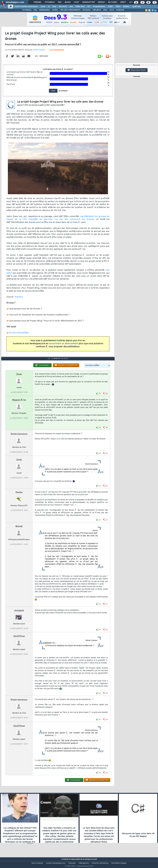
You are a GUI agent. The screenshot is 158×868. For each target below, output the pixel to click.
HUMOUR (120, 10)
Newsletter (88, 2)
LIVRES (55, 10)
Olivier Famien (39, 52)
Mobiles (126, 7)
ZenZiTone (19, 641)
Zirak (19, 380)
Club (132, 2)
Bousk (19, 532)
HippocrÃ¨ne (19, 405)
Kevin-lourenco (19, 439)
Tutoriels (50, 2)
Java (71, 7)
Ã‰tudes (113, 2)
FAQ (60, 2)
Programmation (99, 7)
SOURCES (86, 10)
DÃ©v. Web (80, 7)
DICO (112, 10)
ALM (54, 7)
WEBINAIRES (44, 10)
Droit (123, 2)
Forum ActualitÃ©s (19, 335)
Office (118, 7)
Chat (76, 2)
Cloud (43, 7)
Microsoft (63, 7)
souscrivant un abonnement (64, 345)
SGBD (110, 7)
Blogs (68, 2)
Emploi (101, 2)
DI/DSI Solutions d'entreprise (26, 7)
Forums (37, 2)
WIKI (105, 10)
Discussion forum (137, 70)
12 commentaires (57, 52)
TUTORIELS (27, 10)
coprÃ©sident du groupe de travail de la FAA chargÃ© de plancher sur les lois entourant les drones (58, 220)
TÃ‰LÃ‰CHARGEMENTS (70, 10)
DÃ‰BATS (97, 10)
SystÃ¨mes (136, 7)
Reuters (19, 299)
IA (49, 7)
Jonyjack (19, 616)
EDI (89, 7)
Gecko (19, 498)
